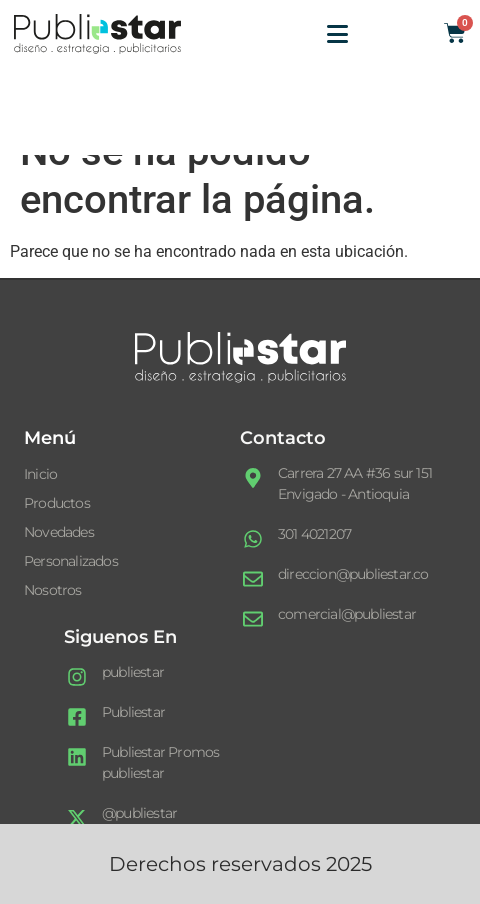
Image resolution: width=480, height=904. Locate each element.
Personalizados (71, 561)
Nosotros (53, 590)
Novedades (59, 532)
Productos (57, 503)
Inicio (40, 474)
